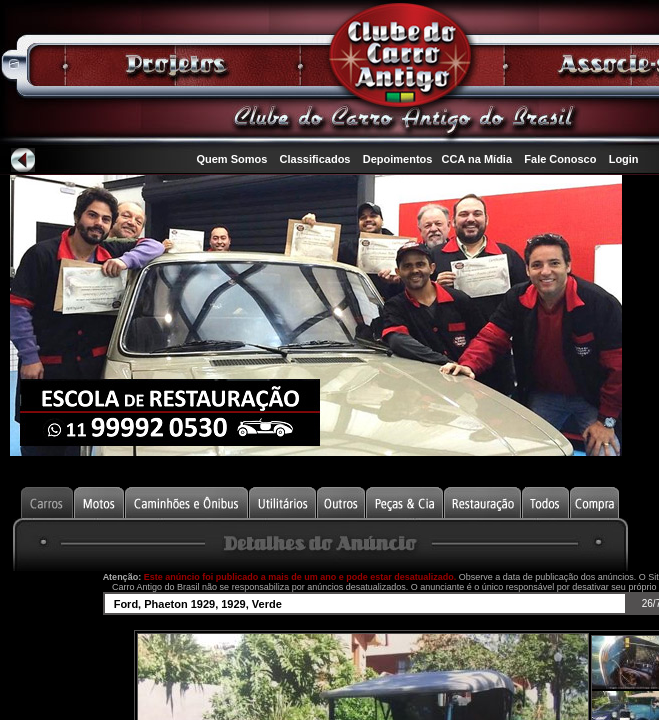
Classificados (315, 159)
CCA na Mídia (477, 159)
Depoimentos (398, 159)
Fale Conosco (560, 159)
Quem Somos (231, 159)
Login (624, 159)
